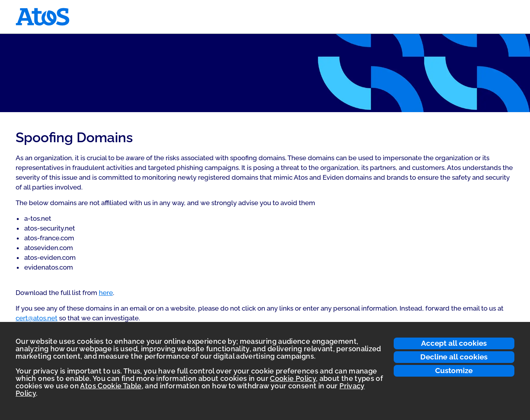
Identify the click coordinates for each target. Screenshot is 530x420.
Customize (454, 370)
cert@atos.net (37, 318)
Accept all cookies (454, 343)
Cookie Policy (293, 378)
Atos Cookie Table (111, 386)
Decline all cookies (454, 357)
